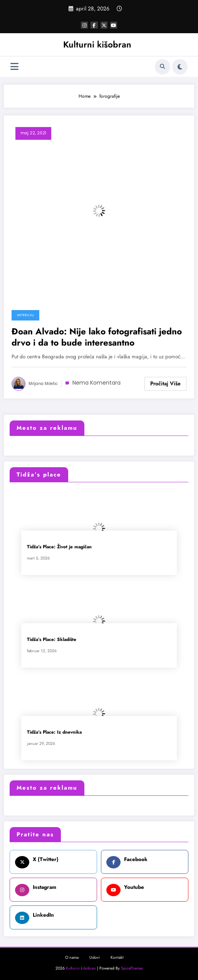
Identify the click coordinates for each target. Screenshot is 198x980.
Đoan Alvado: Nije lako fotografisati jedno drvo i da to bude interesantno (97, 337)
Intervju (25, 315)
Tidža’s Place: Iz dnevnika (54, 732)
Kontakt (117, 957)
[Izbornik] (14, 67)
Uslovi (95, 957)
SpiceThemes (132, 968)
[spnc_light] (180, 67)
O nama (72, 957)
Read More (165, 384)
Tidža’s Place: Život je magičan (59, 547)
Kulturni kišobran (97, 44)
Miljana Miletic (43, 384)
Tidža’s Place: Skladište (52, 640)
